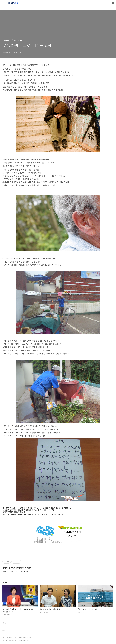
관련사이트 (6, 623)
